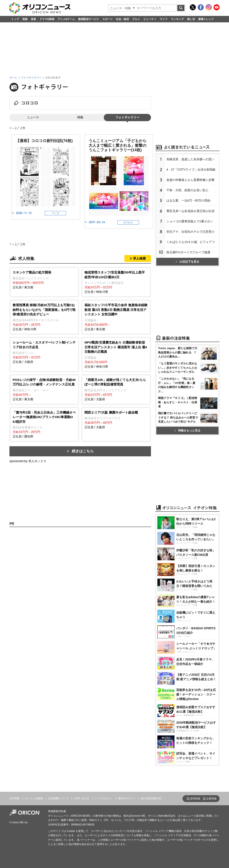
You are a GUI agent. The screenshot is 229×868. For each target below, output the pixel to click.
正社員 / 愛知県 (44, 424)
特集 (80, 117)
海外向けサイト (127, 798)
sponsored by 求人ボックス (28, 461)
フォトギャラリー (31, 78)
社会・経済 (122, 19)
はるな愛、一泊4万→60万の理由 (188, 200)
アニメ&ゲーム (66, 19)
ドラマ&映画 (47, 19)
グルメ (136, 19)
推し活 (191, 19)
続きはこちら (83, 451)
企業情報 (211, 799)
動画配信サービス (89, 19)
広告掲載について (59, 798)
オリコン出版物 (34, 798)
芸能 (25, 19)
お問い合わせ (82, 798)
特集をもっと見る (188, 430)
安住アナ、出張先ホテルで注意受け (190, 232)
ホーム (13, 78)
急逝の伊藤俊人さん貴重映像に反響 (190, 180)
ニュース (33, 117)
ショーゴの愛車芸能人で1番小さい (190, 221)
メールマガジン (104, 798)
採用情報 (195, 799)
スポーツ (107, 19)
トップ (15, 19)
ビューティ (150, 19)
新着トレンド (206, 19)
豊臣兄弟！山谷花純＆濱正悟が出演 (190, 211)
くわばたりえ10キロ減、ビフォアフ (191, 242)
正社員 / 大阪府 (44, 352)
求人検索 (139, 258)
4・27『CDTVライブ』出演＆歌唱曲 (191, 170)
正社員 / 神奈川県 (116, 282)
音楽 (33, 19)
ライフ (164, 19)
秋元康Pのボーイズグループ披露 (188, 252)
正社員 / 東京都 (44, 280)
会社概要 (15, 798)
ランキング (177, 19)
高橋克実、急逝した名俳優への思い (190, 159)
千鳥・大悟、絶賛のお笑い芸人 (187, 190)
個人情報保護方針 (151, 798)
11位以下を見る (187, 262)
